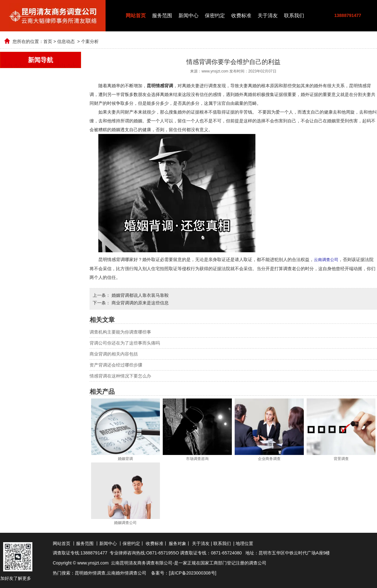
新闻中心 (188, 16)
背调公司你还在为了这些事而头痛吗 (125, 343)
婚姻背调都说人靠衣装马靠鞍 (139, 295)
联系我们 (294, 16)
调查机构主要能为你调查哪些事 (120, 332)
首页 (48, 41)
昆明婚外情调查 (90, 573)
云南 (111, 573)
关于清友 (268, 16)
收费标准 (241, 16)
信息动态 (66, 41)
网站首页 (136, 16)
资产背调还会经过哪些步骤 (116, 365)
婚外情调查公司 (131, 573)
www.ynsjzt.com (215, 71)
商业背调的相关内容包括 (114, 354)
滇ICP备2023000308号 (192, 573)
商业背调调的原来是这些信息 (139, 302)
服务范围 (162, 16)
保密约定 (215, 16)
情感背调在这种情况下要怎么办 (120, 376)
